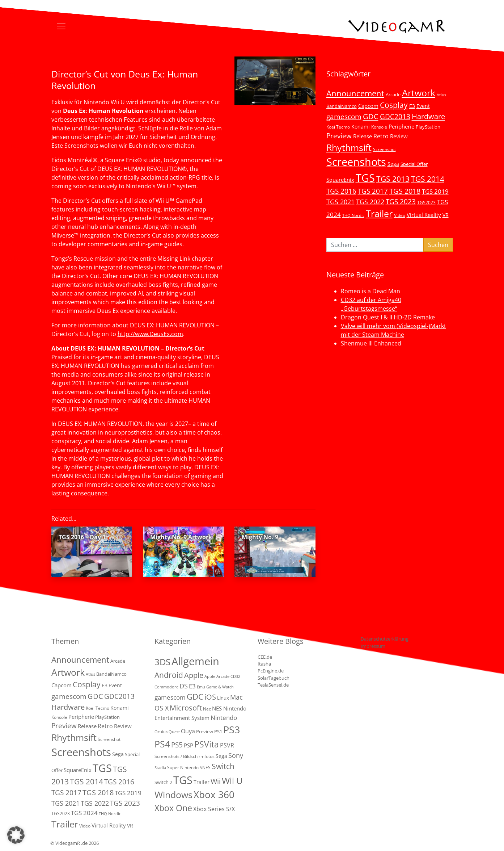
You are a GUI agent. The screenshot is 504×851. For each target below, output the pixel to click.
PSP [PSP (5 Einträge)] (189, 745)
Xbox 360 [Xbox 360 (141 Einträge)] (214, 795)
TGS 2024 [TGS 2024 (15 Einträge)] (84, 813)
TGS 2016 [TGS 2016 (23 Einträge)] (341, 191)
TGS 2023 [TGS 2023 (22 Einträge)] (401, 202)
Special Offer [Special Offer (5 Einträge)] (414, 164)
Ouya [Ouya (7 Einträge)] (188, 731)
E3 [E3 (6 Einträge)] (412, 106)
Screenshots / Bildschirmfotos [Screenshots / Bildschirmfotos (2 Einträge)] (185, 756)
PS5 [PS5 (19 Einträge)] (177, 745)
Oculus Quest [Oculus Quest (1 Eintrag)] (167, 732)
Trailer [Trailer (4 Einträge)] (202, 782)
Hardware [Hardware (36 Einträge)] (428, 116)
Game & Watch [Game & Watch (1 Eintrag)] (220, 687)
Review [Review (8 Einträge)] (399, 136)
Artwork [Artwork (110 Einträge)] (419, 93)
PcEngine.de (271, 671)
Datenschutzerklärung (385, 639)
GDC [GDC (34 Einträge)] (371, 116)
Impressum (373, 646)
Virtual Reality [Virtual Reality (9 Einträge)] (424, 215)
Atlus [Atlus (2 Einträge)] (441, 95)
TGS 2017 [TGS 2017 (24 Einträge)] (373, 191)
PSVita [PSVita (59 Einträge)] (207, 744)
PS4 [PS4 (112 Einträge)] (162, 744)
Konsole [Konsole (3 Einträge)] (379, 127)
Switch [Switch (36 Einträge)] (223, 766)
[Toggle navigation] (61, 26)
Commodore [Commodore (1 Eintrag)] (166, 687)
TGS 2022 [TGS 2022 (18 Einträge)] (370, 202)
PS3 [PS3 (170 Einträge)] (232, 730)
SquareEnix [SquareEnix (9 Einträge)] (340, 180)
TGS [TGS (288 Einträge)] (183, 780)
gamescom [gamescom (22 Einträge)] (344, 116)
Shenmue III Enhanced (371, 343)
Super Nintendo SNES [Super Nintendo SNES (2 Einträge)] (189, 768)
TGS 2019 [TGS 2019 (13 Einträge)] (435, 191)
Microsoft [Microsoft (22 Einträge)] (186, 708)
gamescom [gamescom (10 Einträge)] (170, 697)
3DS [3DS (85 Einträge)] (162, 662)
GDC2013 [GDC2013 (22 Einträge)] (395, 116)
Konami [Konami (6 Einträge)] (361, 127)
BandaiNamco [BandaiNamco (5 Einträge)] (342, 106)
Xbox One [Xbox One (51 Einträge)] (173, 808)
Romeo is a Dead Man (370, 291)
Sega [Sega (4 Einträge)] (221, 756)
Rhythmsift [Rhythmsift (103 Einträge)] (349, 148)
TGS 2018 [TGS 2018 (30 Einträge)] (405, 191)
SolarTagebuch (274, 678)
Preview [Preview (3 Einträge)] (205, 731)
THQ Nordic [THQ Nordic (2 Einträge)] (353, 215)
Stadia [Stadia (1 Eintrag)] (160, 768)
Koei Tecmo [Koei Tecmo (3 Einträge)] (338, 127)
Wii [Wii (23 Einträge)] (216, 781)
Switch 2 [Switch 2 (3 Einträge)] (163, 782)
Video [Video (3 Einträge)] (400, 215)
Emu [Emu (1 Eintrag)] (201, 687)
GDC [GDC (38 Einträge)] (195, 697)
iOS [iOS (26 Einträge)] (210, 697)
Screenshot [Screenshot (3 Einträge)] (384, 149)
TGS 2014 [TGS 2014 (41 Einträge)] (428, 179)
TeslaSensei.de (273, 685)
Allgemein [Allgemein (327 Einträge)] (195, 661)
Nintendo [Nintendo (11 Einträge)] (224, 718)
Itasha (264, 664)
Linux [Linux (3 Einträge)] (223, 698)
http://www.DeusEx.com (150, 334)
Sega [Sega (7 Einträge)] (393, 164)
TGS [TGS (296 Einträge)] (365, 178)
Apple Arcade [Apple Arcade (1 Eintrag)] (217, 676)
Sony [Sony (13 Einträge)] (236, 755)
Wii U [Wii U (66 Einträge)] (232, 781)
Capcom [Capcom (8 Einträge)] (368, 106)
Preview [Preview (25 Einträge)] (339, 136)
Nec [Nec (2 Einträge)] (207, 709)
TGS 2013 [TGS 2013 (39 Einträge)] (393, 179)
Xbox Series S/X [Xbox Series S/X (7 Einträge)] (214, 809)
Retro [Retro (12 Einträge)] (381, 136)
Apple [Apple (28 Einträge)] (194, 675)
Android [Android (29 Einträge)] (169, 675)
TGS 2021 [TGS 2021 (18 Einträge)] (340, 202)
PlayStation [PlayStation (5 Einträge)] (428, 127)
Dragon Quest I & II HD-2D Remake (388, 317)
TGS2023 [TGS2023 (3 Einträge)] (426, 202)
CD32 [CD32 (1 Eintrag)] (235, 676)
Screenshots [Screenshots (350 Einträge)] (356, 162)
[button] (16, 835)
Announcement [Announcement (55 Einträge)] (355, 93)
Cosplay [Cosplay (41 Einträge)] (394, 105)
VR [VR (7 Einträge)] (446, 215)
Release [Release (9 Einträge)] (363, 136)
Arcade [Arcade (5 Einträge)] (393, 95)
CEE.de (265, 657)
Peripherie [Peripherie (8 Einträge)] (401, 126)
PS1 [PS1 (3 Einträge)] (218, 731)
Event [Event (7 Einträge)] (423, 106)
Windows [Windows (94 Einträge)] (173, 795)
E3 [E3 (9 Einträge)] (192, 686)
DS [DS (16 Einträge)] (184, 686)
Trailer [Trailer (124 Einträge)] (379, 213)
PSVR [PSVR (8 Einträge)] (227, 745)
